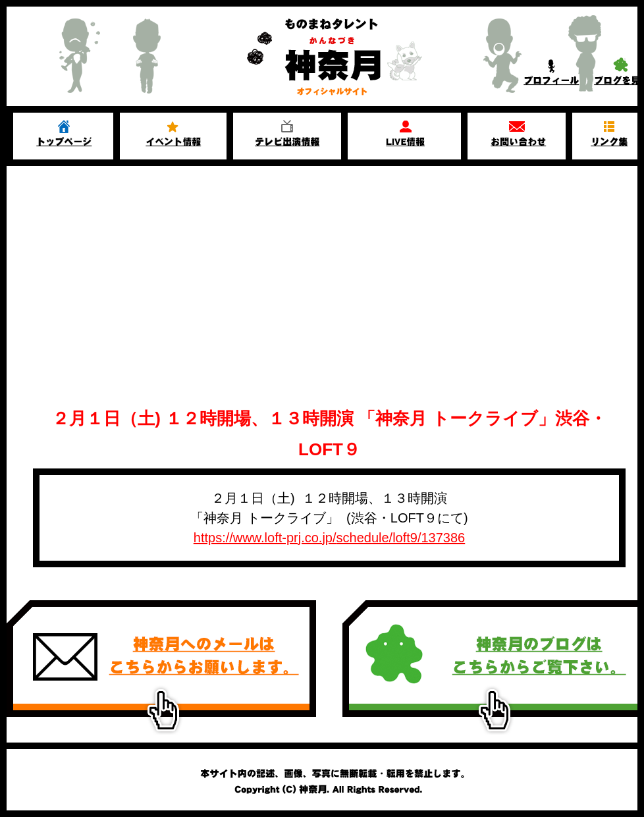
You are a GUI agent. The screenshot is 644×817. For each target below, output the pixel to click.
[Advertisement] (329, 298)
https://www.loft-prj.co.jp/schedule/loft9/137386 (329, 538)
